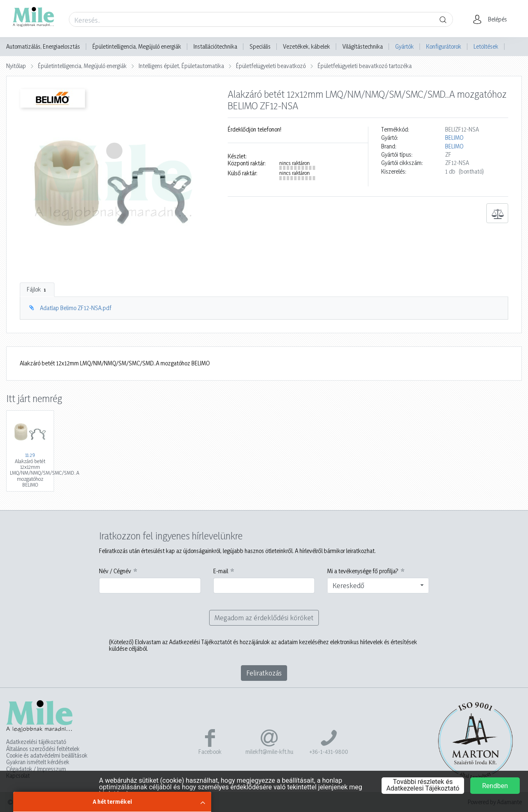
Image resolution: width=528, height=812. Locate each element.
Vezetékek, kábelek (306, 47)
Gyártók (404, 46)
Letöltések (486, 46)
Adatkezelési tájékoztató (36, 742)
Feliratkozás (264, 673)
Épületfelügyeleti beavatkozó (271, 66)
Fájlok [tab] (37, 289)
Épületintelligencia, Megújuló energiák (137, 47)
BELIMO (454, 138)
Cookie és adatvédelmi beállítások (47, 756)
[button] (492, 19)
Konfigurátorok (444, 46)
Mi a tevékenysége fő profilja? (363, 571)
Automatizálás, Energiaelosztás (43, 47)
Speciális (260, 47)
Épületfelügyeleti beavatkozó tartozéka (365, 66)
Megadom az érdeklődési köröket (264, 618)
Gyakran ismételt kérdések (38, 762)
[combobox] (378, 586)
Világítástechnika (363, 47)
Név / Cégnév (115, 571)
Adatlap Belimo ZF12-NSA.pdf (76, 308)
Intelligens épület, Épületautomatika (181, 66)
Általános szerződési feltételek (43, 749)
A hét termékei (112, 801)
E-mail (221, 571)
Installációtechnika (215, 47)
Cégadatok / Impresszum (36, 769)
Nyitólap (16, 66)
